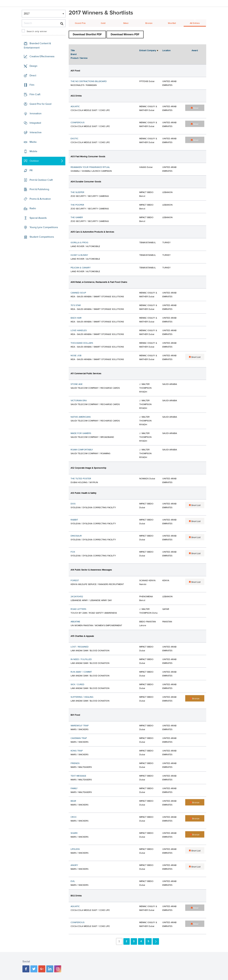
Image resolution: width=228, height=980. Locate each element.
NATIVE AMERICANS (81, 417)
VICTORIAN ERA (79, 401)
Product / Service (79, 58)
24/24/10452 (77, 597)
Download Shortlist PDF (87, 34)
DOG (73, 504)
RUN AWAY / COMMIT (81, 672)
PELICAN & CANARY (81, 268)
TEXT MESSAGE (78, 776)
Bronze (149, 23)
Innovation (36, 113)
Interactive (36, 132)
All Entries (195, 23)
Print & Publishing (39, 189)
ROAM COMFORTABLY (82, 450)
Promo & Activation (40, 199)
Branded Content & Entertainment (37, 46)
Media (33, 142)
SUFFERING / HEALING (82, 697)
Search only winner (37, 31)
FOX (73, 552)
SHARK (74, 833)
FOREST (75, 581)
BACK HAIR (76, 318)
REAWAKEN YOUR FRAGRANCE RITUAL (90, 167)
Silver (126, 23)
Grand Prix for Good (40, 104)
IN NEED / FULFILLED (81, 659)
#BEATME (75, 622)
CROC (74, 817)
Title (73, 51)
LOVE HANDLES (79, 330)
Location (166, 51)
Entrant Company (148, 51)
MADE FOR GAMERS (81, 433)
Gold (103, 23)
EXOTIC (74, 139)
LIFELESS (75, 849)
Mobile (33, 151)
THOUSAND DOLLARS (82, 343)
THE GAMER (77, 217)
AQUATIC (75, 107)
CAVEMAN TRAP (79, 738)
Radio (33, 208)
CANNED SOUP (78, 293)
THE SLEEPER (77, 192)
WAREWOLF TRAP (80, 726)
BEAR (73, 801)
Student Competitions (42, 237)
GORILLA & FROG (79, 243)
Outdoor (34, 161)
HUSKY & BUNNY (79, 255)
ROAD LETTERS (78, 609)
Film (32, 85)
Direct (33, 75)
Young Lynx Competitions (44, 227)
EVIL (73, 881)
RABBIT (74, 520)
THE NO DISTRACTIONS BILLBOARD (89, 81)
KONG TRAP (77, 751)
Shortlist (172, 23)
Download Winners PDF (125, 34)
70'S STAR (76, 305)
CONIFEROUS (78, 123)
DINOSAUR (76, 536)
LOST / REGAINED (80, 647)
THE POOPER (77, 205)
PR (31, 170)
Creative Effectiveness (42, 56)
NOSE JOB (76, 356)
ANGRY (74, 865)
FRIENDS (75, 763)
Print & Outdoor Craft (41, 180)
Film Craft (35, 94)
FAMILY (74, 788)
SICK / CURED (77, 684)
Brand (74, 54)
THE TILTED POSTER (81, 479)
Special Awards (38, 218)
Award (195, 51)
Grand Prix (80, 23)
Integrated (35, 123)
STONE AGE (77, 384)
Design (33, 66)
